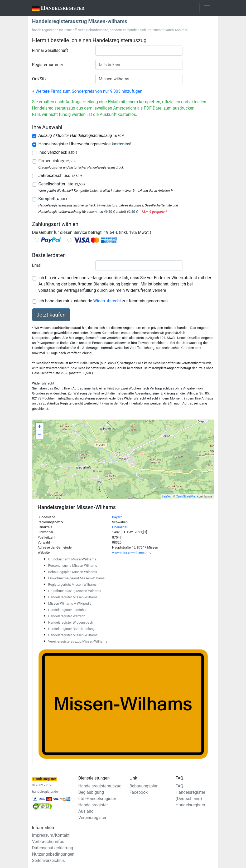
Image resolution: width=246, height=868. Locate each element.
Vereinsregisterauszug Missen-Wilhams (78, 641)
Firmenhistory (57, 161)
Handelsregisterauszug (100, 786)
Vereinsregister (92, 818)
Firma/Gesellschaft (50, 50)
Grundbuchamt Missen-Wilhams (72, 559)
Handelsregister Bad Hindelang (71, 629)
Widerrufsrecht (107, 301)
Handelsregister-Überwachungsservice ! (85, 144)
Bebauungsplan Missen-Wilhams (73, 572)
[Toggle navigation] (207, 8)
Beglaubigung (91, 792)
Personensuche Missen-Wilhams (73, 566)
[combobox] (139, 51)
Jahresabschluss (60, 176)
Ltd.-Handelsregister (97, 799)
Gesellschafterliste (62, 184)
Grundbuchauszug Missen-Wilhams (75, 591)
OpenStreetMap (186, 496)
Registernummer (48, 65)
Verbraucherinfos (48, 842)
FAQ (179, 786)
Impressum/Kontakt (51, 835)
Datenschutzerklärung (53, 848)
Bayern (117, 517)
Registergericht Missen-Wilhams (73, 585)
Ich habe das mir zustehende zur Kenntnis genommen (103, 301)
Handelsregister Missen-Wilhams (73, 597)
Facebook (139, 792)
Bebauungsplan (144, 786)
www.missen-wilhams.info (132, 552)
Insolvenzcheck (58, 152)
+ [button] (39, 427)
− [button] (39, 435)
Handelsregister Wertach (67, 616)
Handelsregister (55, 8)
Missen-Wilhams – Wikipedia (70, 603)
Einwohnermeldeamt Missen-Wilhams (77, 578)
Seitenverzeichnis (49, 860)
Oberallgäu (120, 527)
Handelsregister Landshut (67, 610)
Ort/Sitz (39, 79)
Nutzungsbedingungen (53, 854)
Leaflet (166, 496)
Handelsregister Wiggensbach (71, 622)
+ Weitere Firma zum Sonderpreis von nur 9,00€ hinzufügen (87, 91)
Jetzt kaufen (51, 315)
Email (37, 265)
